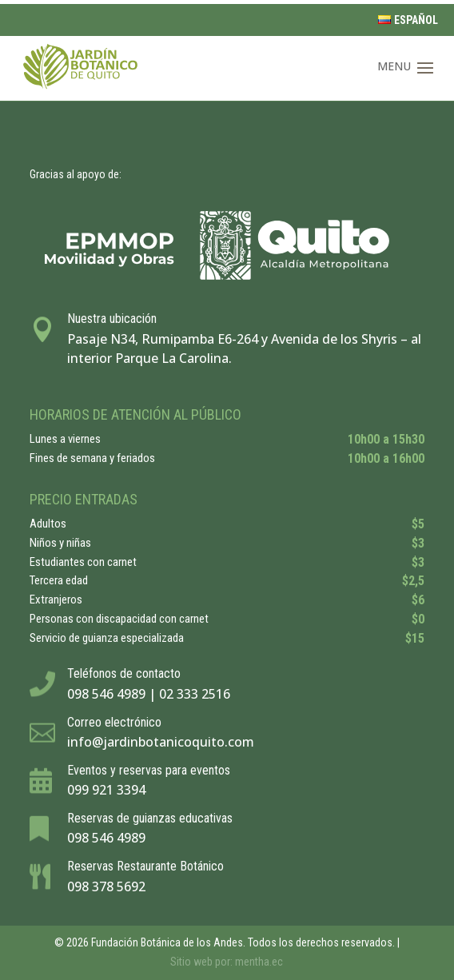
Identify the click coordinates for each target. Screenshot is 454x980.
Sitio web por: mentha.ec (227, 962)
